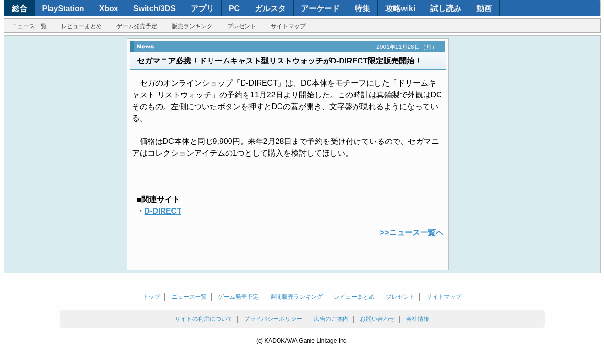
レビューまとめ (82, 26)
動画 (484, 8)
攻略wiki (400, 8)
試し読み (446, 8)
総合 (19, 8)
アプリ (202, 8)
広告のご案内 (331, 319)
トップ (151, 297)
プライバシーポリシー (273, 319)
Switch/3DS (155, 8)
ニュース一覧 (29, 26)
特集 (362, 8)
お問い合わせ (377, 319)
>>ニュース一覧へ (412, 232)
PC (234, 8)
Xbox (109, 8)
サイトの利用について (204, 319)
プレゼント (242, 26)
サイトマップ (288, 26)
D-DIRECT (163, 211)
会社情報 (418, 319)
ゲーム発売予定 (137, 26)
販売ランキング (192, 26)
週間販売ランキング (296, 297)
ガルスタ (270, 8)
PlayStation (63, 8)
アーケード (320, 8)
